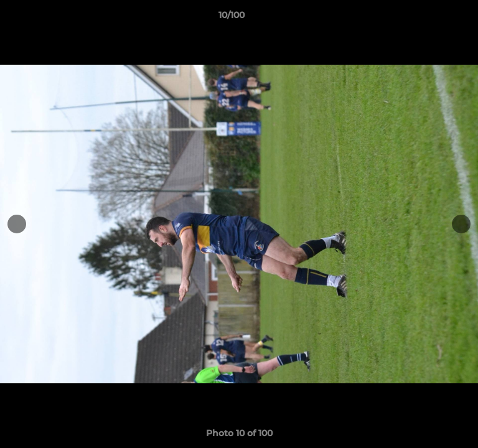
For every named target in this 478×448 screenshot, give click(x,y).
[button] (433, 18)
